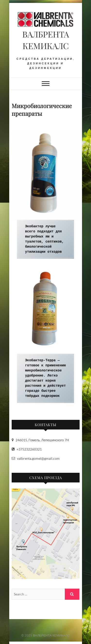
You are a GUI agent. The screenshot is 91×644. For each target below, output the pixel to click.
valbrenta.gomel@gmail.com (36, 458)
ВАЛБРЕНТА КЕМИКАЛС (46, 40)
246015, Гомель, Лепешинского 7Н (40, 440)
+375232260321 (27, 449)
